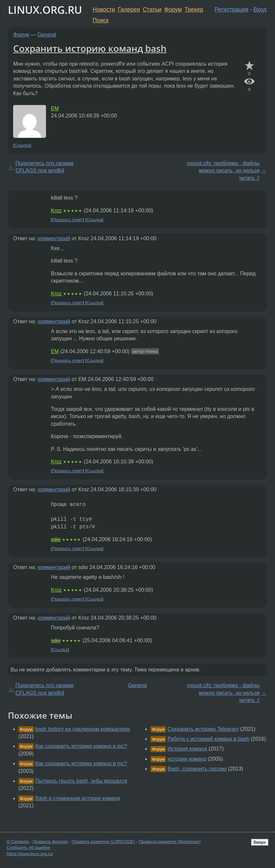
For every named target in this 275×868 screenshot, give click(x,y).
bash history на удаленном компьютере (82, 729)
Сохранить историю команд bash (90, 48)
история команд (187, 759)
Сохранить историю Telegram (203, 729)
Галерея (129, 10)
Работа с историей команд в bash (208, 739)
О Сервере (18, 842)
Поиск (101, 20)
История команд (187, 749)
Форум (173, 10)
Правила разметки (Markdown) (170, 842)
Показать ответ (68, 220)
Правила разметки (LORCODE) (103, 842)
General (47, 35)
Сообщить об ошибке (28, 847)
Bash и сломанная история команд (78, 798)
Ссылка (22, 145)
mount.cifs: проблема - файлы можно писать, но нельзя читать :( (223, 171)
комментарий (54, 238)
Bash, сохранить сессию (197, 769)
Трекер (194, 10)
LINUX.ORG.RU (45, 10)
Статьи (152, 10)
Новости (104, 10)
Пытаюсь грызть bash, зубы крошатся (81, 781)
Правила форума (50, 842)
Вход (260, 10)
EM (55, 108)
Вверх (260, 842)
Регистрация (231, 10)
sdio (56, 539)
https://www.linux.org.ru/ (30, 854)
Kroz (56, 211)
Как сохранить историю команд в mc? (81, 746)
